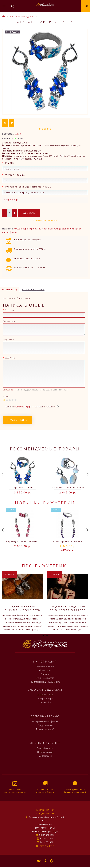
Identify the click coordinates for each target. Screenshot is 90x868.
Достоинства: (9, 321)
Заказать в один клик (46, 220)
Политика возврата (45, 666)
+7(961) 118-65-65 (47, 814)
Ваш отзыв (10, 358)
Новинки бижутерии (45, 503)
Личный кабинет (45, 748)
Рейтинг (6, 397)
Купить (29, 213)
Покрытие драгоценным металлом (28, 187)
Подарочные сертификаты (45, 721)
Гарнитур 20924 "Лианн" (68, 541)
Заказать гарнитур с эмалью (28, 229)
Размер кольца (15, 175)
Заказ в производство (22, 17)
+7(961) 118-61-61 (47, 810)
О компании (45, 670)
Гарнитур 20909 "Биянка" (23, 541)
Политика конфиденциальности (45, 682)
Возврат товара (45, 698)
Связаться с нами (45, 695)
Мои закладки (45, 756)
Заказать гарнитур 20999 (68, 488)
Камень (10, 163)
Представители (45, 725)
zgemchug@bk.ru (47, 846)
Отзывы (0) (10, 290)
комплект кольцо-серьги (56, 229)
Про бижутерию (45, 566)
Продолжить (18, 420)
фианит (14, 232)
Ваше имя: (10, 310)
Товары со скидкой (45, 729)
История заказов (45, 752)
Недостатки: (9, 339)
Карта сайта (45, 702)
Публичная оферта (45, 678)
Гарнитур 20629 (23, 488)
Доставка (45, 674)
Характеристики (33, 290)
